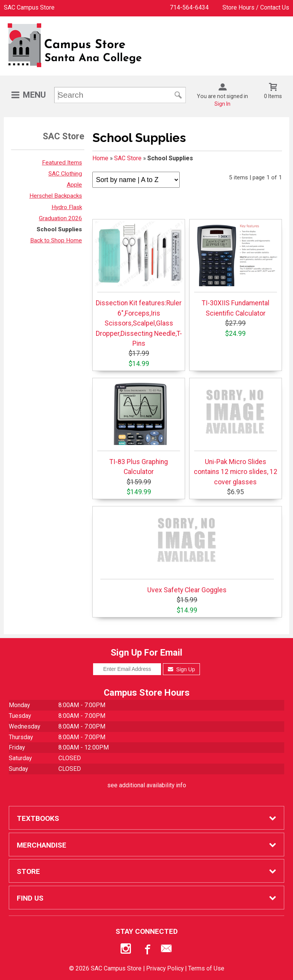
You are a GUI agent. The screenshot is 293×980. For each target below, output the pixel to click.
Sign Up (181, 669)
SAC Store (128, 158)
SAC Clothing (65, 174)
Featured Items (62, 163)
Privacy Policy (165, 968)
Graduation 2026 (60, 218)
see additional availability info (147, 785)
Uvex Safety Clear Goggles (187, 551)
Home (100, 158)
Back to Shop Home (56, 240)
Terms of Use (206, 968)
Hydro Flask (67, 207)
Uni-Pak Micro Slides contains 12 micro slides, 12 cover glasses (236, 433)
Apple (74, 185)
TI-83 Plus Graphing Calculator (139, 428)
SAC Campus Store (29, 7)
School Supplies (59, 229)
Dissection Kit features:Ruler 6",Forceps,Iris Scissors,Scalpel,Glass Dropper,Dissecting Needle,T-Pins (139, 284)
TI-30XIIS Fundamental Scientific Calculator (235, 269)
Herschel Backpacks (56, 196)
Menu (34, 95)
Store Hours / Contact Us (256, 7)
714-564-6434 (189, 7)
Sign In (222, 104)
